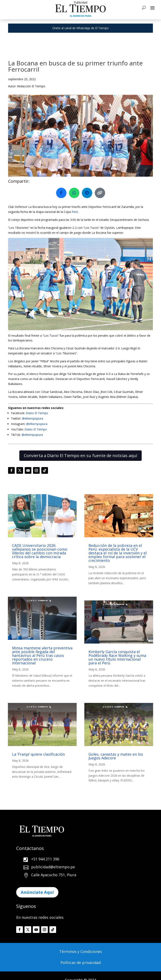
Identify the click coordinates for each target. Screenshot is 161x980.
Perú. (75, 212)
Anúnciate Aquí (37, 892)
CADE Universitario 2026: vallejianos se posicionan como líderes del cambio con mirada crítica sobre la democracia (40, 551)
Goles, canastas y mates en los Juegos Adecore (116, 756)
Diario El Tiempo (37, 413)
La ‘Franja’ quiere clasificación (38, 754)
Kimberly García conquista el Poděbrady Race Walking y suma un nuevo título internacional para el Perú (117, 657)
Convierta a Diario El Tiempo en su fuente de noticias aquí (80, 456)
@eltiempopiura (33, 418)
